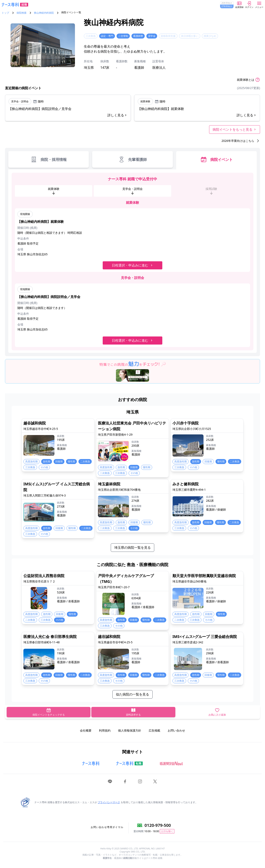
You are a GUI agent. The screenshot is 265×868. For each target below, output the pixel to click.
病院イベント (216, 159)
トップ (5, 13)
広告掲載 (154, 730)
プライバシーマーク (109, 802)
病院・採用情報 (49, 159)
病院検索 (22, 13)
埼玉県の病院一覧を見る (132, 547)
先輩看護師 (132, 159)
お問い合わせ (176, 730)
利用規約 (105, 730)
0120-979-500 (158, 825)
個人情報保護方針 (130, 730)
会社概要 (86, 730)
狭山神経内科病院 (44, 13)
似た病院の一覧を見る (132, 694)
